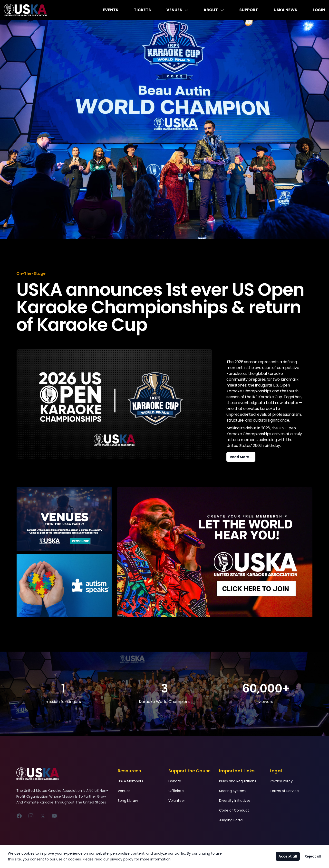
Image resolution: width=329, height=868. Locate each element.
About (214, 10)
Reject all (313, 856)
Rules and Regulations (238, 781)
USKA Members (130, 781)
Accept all (288, 856)
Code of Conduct (234, 810)
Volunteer (177, 801)
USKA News (285, 10)
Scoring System (232, 791)
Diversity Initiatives (235, 801)
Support (249, 10)
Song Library (128, 801)
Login (319, 10)
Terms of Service (284, 791)
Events (111, 10)
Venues (177, 10)
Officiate (176, 791)
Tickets (142, 10)
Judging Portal (231, 820)
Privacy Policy (281, 781)
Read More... (241, 457)
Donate (175, 781)
